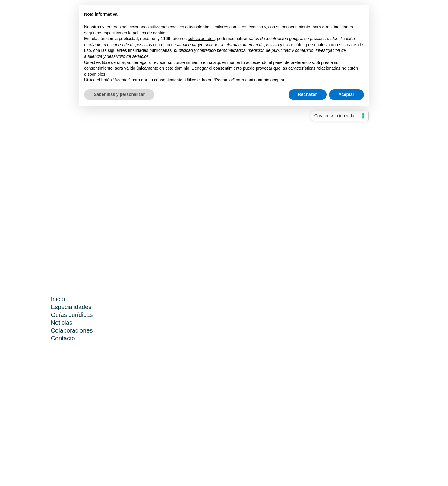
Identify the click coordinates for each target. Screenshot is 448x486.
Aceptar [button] (346, 94)
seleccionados (201, 39)
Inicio (58, 299)
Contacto (63, 338)
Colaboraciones (72, 330)
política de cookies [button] (150, 33)
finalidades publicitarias (150, 50)
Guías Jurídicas (72, 315)
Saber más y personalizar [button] (119, 94)
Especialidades (71, 307)
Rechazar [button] (308, 94)
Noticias (62, 323)
